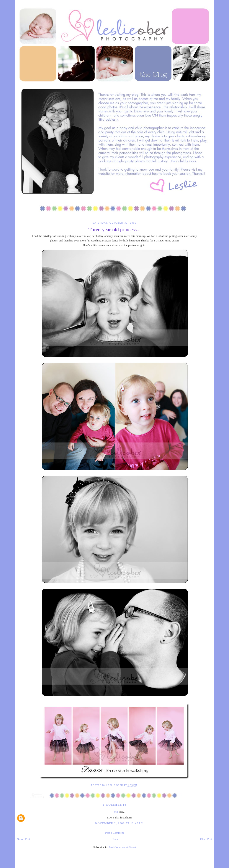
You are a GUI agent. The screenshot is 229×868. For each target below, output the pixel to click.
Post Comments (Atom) (122, 847)
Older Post (206, 839)
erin (116, 812)
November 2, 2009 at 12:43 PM (119, 823)
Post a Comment (114, 833)
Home (115, 839)
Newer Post (23, 839)
